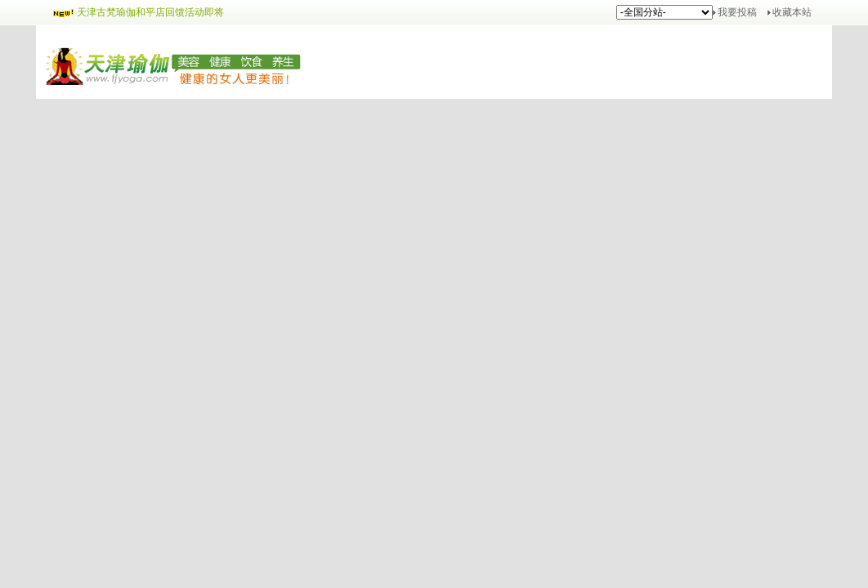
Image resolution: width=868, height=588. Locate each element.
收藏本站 (792, 12)
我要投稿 (737, 12)
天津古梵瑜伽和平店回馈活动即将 (150, 12)
